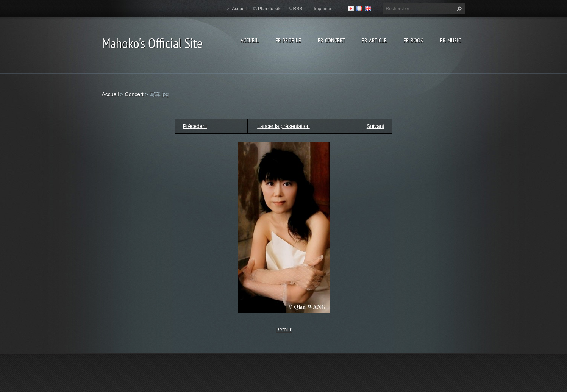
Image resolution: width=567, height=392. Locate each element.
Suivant (376, 126)
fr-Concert (331, 40)
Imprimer (323, 9)
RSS (298, 9)
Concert (134, 94)
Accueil (250, 40)
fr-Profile (288, 40)
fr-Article (374, 40)
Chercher (458, 9)
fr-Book (413, 40)
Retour (283, 330)
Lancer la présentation (283, 126)
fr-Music (451, 40)
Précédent (195, 126)
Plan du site (270, 9)
